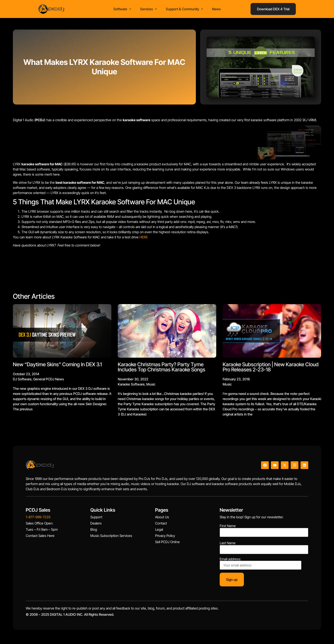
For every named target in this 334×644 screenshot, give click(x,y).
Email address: (261, 565)
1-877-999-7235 (38, 518)
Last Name (228, 544)
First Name (228, 527)
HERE (144, 238)
